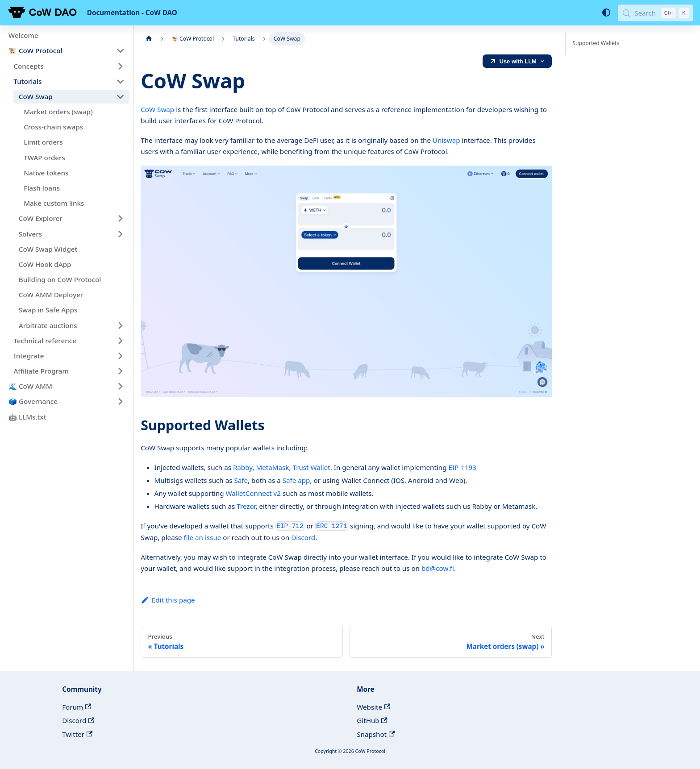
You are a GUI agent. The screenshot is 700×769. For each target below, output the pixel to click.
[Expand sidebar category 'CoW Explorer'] (120, 219)
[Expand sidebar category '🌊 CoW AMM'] (120, 387)
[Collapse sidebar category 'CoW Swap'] (120, 96)
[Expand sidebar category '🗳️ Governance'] (120, 402)
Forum (77, 707)
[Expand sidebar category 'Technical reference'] (120, 341)
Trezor (246, 506)
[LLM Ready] (517, 61)
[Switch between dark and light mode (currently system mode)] (606, 12)
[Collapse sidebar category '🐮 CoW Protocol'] (120, 51)
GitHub (372, 720)
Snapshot (376, 734)
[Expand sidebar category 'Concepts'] (120, 66)
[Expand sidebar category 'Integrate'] (120, 356)
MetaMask (272, 467)
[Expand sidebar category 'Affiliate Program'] (120, 371)
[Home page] (149, 39)
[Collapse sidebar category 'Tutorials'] (120, 81)
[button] (71, 234)
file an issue (202, 537)
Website (373, 707)
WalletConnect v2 (253, 493)
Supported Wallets (596, 43)
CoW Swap (157, 109)
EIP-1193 (462, 467)
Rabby (243, 467)
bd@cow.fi (438, 568)
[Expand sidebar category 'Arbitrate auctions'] (120, 325)
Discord (303, 537)
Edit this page (168, 600)
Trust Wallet (311, 467)
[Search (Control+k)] (656, 13)
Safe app (296, 480)
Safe (241, 480)
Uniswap (446, 140)
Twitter (77, 734)
